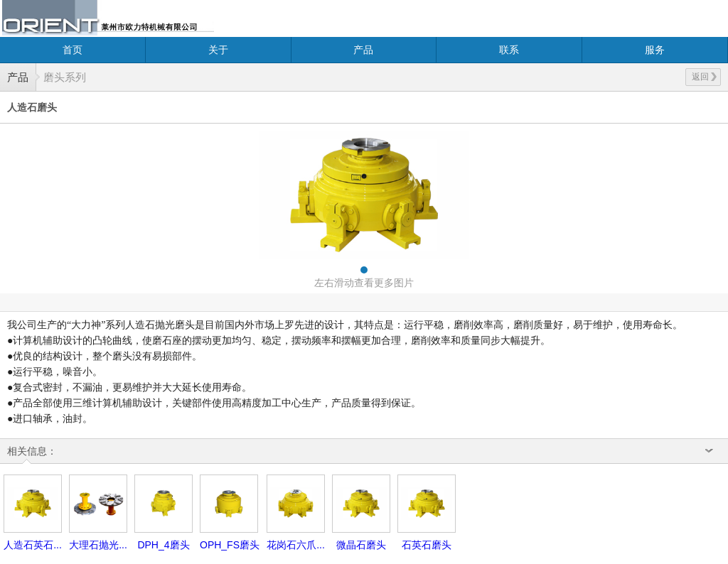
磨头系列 (65, 77)
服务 (655, 50)
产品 (363, 50)
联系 (509, 50)
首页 (73, 50)
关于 (218, 50)
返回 (704, 77)
